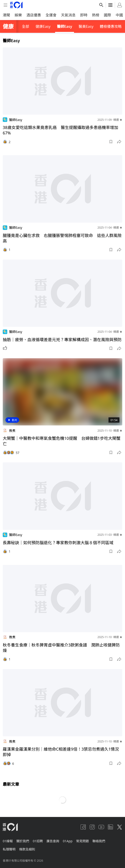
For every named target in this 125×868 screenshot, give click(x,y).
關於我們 (23, 841)
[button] (111, 142)
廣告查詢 (53, 841)
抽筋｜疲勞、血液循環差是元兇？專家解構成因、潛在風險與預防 (62, 340)
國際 (107, 15)
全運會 (51, 15)
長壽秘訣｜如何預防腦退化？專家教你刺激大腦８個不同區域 (58, 543)
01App (68, 841)
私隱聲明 (9, 849)
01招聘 (38, 841)
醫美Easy (86, 26)
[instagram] (92, 827)
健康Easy (43, 26)
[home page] (16, 5)
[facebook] (83, 827)
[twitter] (120, 827)
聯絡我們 (99, 841)
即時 (84, 15)
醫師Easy (65, 26)
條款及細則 (27, 849)
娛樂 (18, 15)
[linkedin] (110, 827)
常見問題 (82, 841)
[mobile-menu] (5, 5)
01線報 (8, 841)
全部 (26, 26)
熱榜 (96, 15)
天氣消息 (68, 15)
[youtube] (101, 827)
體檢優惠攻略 (111, 26)
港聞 (6, 15)
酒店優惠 (34, 15)
